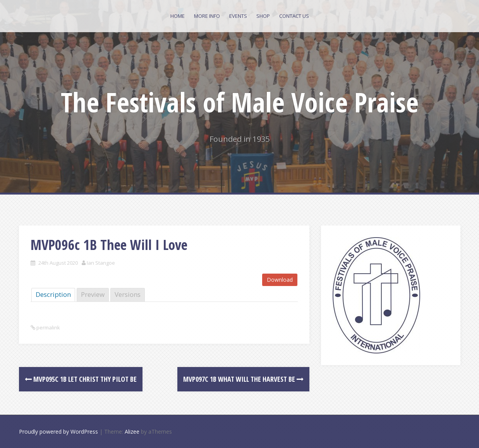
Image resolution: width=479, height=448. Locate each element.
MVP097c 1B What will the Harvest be (243, 379)
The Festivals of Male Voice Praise (240, 102)
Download (280, 280)
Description (53, 294)
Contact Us (294, 16)
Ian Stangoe (101, 263)
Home (178, 16)
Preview (93, 294)
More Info (207, 16)
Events (238, 16)
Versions (128, 294)
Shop (263, 16)
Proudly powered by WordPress (58, 432)
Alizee (132, 432)
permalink (48, 327)
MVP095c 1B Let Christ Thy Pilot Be (81, 379)
